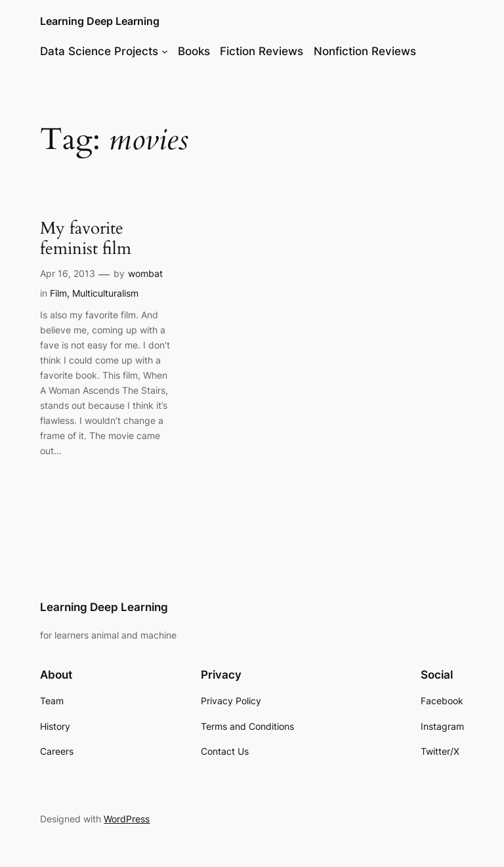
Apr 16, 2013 (68, 273)
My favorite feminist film (86, 239)
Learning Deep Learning (100, 21)
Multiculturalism (105, 293)
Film (58, 293)
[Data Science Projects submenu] (165, 51)
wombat (145, 273)
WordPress (127, 819)
